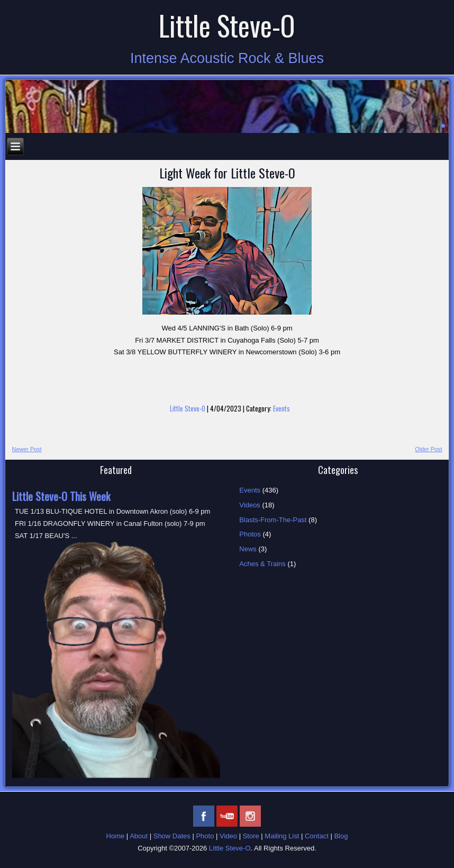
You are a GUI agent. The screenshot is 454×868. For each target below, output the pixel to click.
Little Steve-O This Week (61, 496)
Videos (250, 505)
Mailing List (282, 836)
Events (282, 408)
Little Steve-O (227, 25)
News (248, 549)
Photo (205, 836)
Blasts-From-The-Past (273, 520)
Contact (317, 836)
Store (251, 836)
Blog (341, 836)
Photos (250, 534)
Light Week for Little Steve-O (227, 173)
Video (228, 836)
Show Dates (172, 836)
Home (116, 836)
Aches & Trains (262, 564)
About (139, 836)
